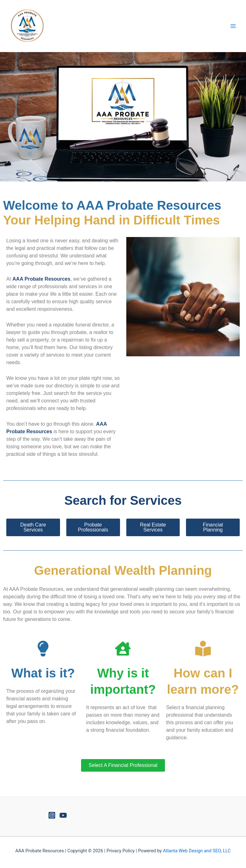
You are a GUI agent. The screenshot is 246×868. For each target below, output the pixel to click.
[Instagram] (52, 815)
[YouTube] (63, 815)
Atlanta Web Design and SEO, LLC (197, 851)
